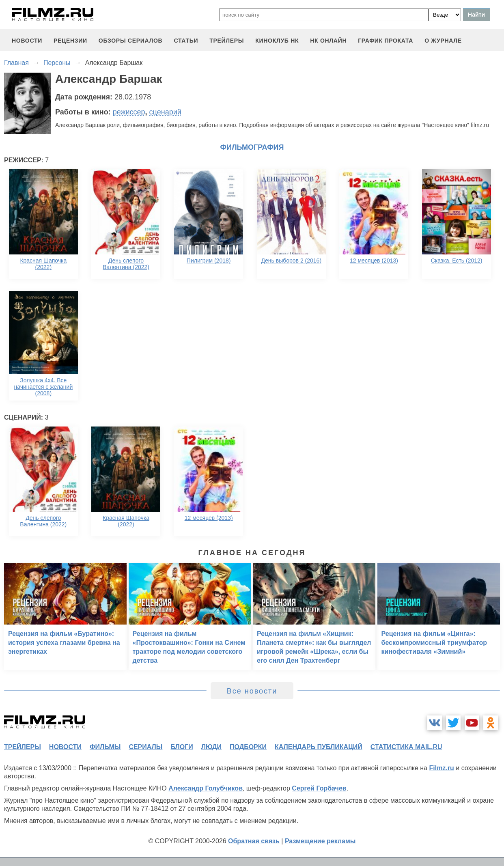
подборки (248, 747)
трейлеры (227, 41)
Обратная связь (254, 841)
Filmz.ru (441, 768)
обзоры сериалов (131, 41)
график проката (386, 41)
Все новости (252, 691)
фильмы (105, 747)
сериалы (145, 747)
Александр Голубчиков (206, 788)
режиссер (129, 112)
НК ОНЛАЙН (328, 41)
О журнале (443, 41)
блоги (182, 747)
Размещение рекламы (320, 841)
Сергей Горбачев (319, 788)
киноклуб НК (277, 41)
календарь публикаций (319, 747)
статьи (186, 41)
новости (27, 41)
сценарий (165, 112)
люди (211, 747)
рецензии (70, 41)
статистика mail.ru (406, 747)
